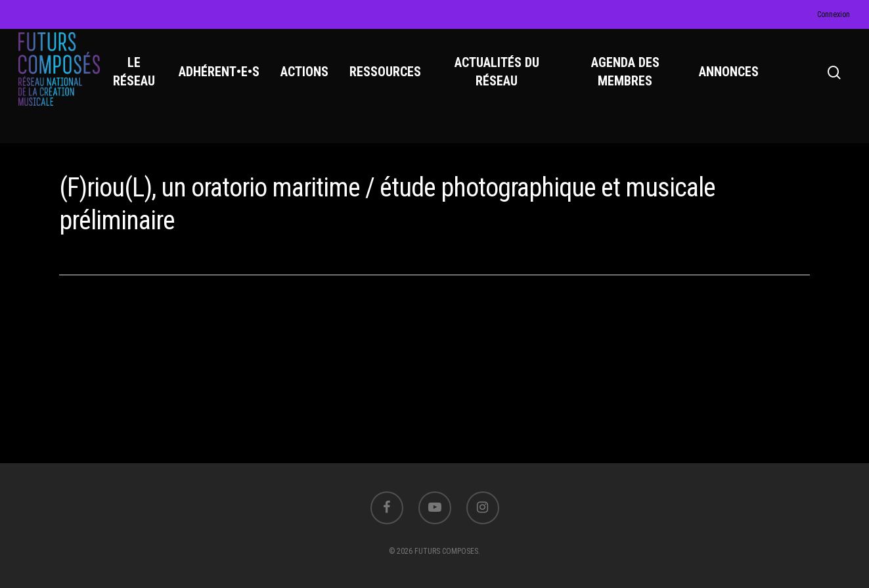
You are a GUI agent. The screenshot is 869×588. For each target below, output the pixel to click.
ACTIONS (310, 79)
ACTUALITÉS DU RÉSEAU (501, 79)
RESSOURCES (390, 79)
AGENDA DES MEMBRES (627, 79)
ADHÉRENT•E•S (224, 79)
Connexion (834, 14)
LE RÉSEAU (140, 79)
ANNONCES (729, 79)
